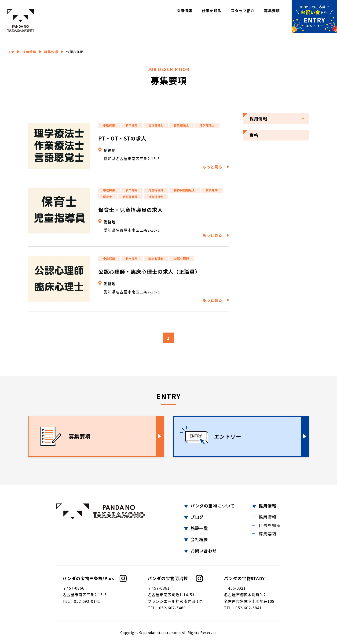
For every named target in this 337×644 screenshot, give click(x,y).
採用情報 (184, 11)
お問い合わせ (204, 551)
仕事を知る (212, 11)
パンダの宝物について (213, 506)
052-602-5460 (172, 608)
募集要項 (272, 11)
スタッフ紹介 (243, 11)
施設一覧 (199, 528)
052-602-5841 (249, 608)
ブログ (197, 517)
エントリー (228, 436)
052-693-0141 (87, 601)
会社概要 (199, 539)
